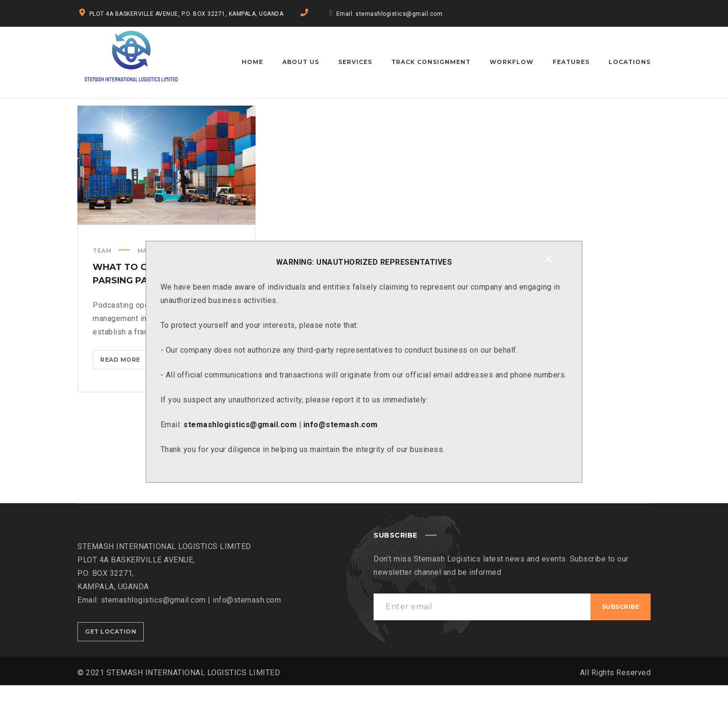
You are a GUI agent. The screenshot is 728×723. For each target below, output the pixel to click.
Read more (124, 399)
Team (102, 288)
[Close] (548, 259)
